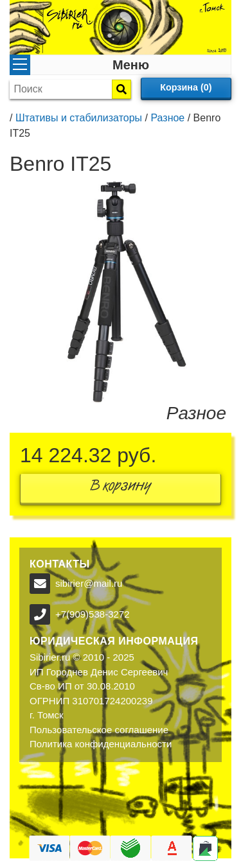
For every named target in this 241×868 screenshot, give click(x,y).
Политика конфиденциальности (101, 744)
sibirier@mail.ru (89, 583)
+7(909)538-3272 (93, 614)
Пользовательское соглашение (99, 730)
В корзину (121, 488)
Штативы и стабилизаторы (79, 118)
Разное (167, 118)
